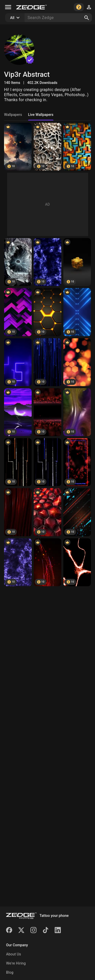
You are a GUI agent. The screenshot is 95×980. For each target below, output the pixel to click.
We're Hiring (16, 963)
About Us (14, 954)
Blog (10, 972)
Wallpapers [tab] (13, 115)
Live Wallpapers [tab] (41, 115)
